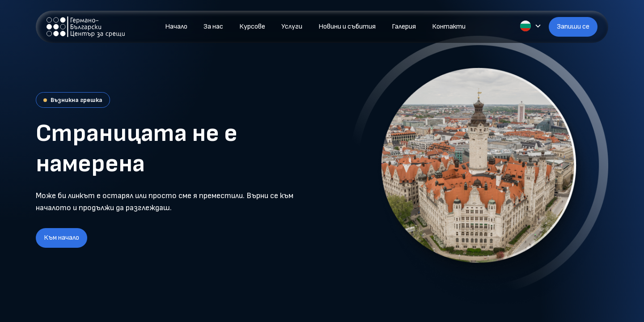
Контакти (449, 27)
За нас (213, 27)
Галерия (404, 27)
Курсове (252, 27)
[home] (86, 27)
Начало (176, 27)
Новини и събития (347, 27)
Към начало (61, 238)
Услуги (292, 27)
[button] (531, 26)
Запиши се (573, 27)
